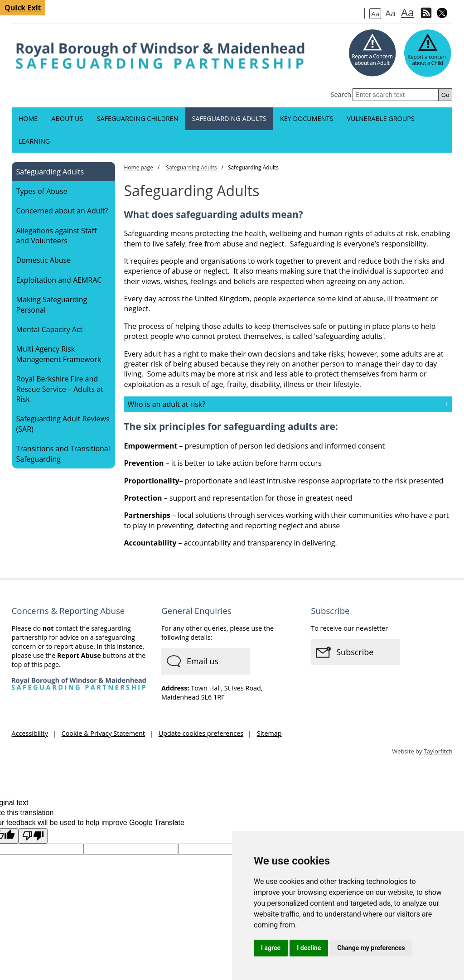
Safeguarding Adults (229, 118)
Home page (138, 167)
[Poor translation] (33, 836)
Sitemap (269, 733)
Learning (34, 141)
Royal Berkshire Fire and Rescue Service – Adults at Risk (60, 389)
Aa (375, 14)
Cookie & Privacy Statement (103, 733)
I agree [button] (271, 948)
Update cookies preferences (201, 733)
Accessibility (30, 733)
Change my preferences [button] (371, 948)
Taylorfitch (438, 751)
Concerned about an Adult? (62, 211)
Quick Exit (23, 8)
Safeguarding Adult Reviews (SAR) (63, 424)
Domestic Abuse (44, 260)
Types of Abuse (42, 191)
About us (67, 118)
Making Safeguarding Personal (52, 304)
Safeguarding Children (137, 118)
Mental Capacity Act (50, 329)
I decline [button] (309, 948)
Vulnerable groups (381, 118)
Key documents (307, 118)
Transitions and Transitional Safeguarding (63, 454)
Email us (203, 661)
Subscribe (355, 652)
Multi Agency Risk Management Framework (59, 354)
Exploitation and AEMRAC (59, 280)
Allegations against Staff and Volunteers (57, 236)
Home (28, 118)
